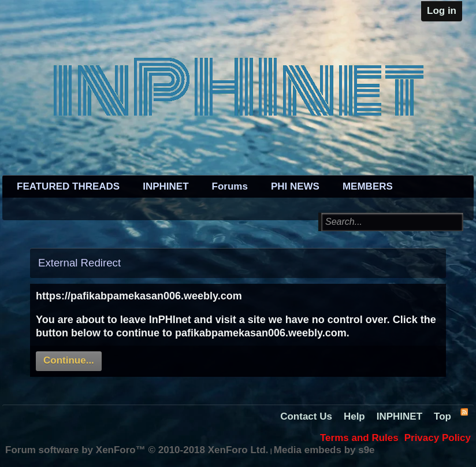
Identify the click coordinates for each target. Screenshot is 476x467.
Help (354, 416)
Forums (230, 186)
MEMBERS (368, 186)
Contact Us (306, 416)
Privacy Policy (438, 438)
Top (442, 416)
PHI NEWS (295, 186)
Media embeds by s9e (324, 450)
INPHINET (166, 186)
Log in (442, 11)
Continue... (69, 360)
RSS (464, 412)
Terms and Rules (359, 438)
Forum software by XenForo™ (137, 450)
